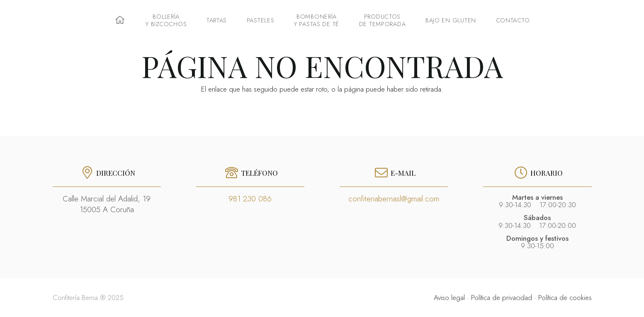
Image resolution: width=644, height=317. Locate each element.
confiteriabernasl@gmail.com (394, 199)
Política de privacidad (502, 298)
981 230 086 (250, 199)
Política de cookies (565, 298)
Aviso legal (449, 298)
